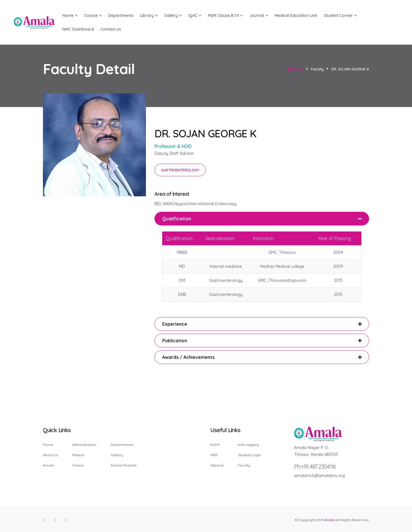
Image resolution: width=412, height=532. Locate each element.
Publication (175, 341)
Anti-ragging (248, 445)
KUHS (215, 445)
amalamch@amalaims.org (319, 476)
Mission (78, 455)
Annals (48, 465)
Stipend (217, 465)
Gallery (173, 15)
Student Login (249, 455)
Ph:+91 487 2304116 (315, 467)
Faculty (244, 465)
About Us (50, 455)
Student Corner (340, 15)
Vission (78, 465)
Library (149, 15)
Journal (259, 15)
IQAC (195, 15)
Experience (175, 324)
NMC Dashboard (78, 29)
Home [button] (70, 15)
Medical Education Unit (296, 15)
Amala (330, 520)
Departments (121, 15)
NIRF (214, 455)
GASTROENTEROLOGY (180, 170)
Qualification (177, 219)
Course (93, 15)
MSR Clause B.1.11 (225, 15)
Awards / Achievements (188, 357)
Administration (84, 445)
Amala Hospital (124, 465)
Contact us (111, 29)
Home (295, 69)
